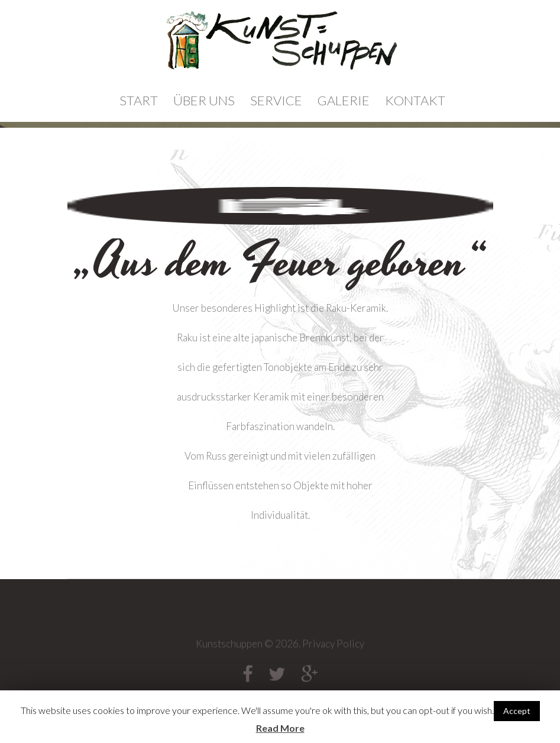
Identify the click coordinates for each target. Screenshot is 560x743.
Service (276, 100)
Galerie (344, 100)
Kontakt (415, 100)
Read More (280, 728)
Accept (517, 711)
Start (139, 100)
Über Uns (204, 100)
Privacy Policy (333, 647)
